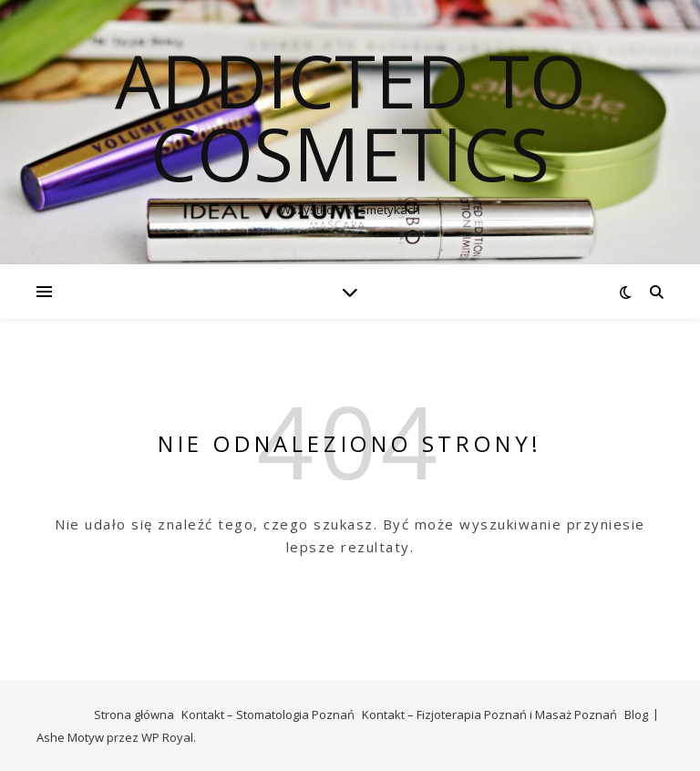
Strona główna (134, 714)
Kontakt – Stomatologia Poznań (268, 714)
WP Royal (167, 737)
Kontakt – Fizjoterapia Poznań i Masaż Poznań (489, 714)
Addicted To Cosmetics (350, 117)
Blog (636, 714)
